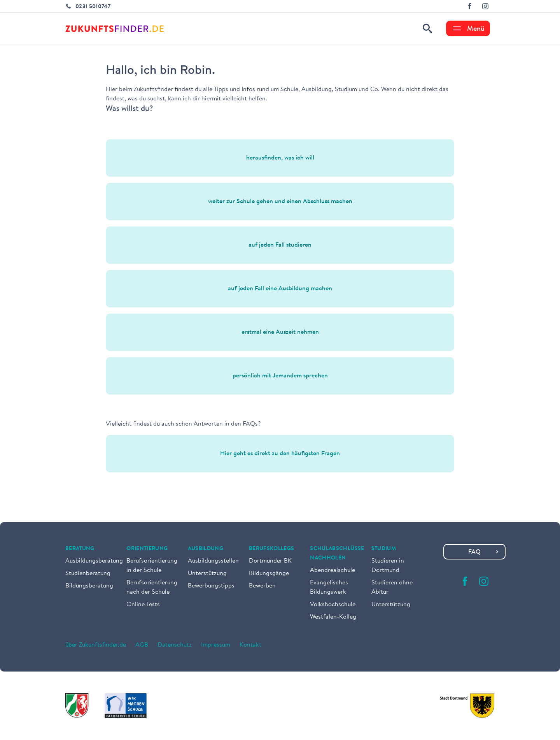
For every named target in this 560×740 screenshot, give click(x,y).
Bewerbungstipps (211, 586)
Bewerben (262, 586)
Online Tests (143, 605)
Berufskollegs (272, 549)
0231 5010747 (93, 7)
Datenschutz (175, 645)
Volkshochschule (333, 605)
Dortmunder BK (270, 561)
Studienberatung (88, 573)
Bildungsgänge (269, 573)
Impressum (216, 645)
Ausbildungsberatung (94, 561)
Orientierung (147, 549)
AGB (142, 645)
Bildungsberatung (89, 586)
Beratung (80, 549)
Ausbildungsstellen (213, 561)
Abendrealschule (332, 570)
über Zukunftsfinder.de (96, 645)
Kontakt (250, 645)
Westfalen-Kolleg (333, 617)
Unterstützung (207, 573)
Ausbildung (206, 549)
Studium (384, 549)
